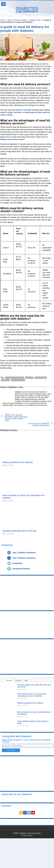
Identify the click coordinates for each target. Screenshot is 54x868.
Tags (26, 680)
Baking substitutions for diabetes (18, 462)
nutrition (6, 380)
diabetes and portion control (12, 139)
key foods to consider (22, 110)
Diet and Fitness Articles (17, 20)
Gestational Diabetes (21, 569)
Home (3, 20)
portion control (18, 380)
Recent (9, 680)
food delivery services (15, 378)
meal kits (29, 378)
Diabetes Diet (35, 20)
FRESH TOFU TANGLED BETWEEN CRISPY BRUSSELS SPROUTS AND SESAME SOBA (16, 417)
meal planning (41, 378)
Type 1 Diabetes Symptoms (24, 553)
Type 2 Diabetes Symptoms (24, 558)
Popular (18, 680)
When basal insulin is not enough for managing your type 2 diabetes (32, 695)
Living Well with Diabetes (17, 736)
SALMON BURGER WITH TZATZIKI (19, 531)
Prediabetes (17, 563)
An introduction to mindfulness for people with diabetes (38, 424)
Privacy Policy (27, 835)
